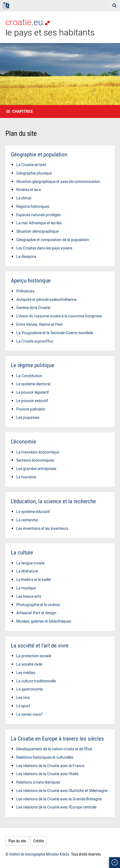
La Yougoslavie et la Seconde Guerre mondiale (55, 333)
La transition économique (38, 452)
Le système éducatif (33, 512)
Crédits (39, 841)
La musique (26, 588)
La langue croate (30, 563)
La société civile (29, 664)
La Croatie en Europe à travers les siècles (57, 738)
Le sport (23, 706)
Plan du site (17, 841)
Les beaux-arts (29, 596)
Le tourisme (26, 477)
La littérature (27, 571)
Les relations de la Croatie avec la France (50, 766)
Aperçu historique (31, 280)
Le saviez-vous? (30, 714)
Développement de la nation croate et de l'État (54, 749)
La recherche (27, 520)
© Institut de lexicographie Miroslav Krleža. (38, 854)
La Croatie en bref (31, 165)
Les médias (26, 673)
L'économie (23, 441)
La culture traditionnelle (36, 681)
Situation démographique (38, 231)
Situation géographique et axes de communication (58, 181)
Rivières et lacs (29, 190)
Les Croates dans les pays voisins (44, 248)
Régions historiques (33, 206)
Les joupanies (28, 417)
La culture (22, 552)
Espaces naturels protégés (38, 215)
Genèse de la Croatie (33, 308)
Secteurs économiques (35, 460)
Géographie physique (34, 173)
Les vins (23, 697)
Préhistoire (25, 291)
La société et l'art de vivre (40, 645)
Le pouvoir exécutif (32, 401)
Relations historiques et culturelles (45, 757)
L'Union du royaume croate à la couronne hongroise (59, 316)
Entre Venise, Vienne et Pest (39, 324)
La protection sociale (34, 656)
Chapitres (22, 111)
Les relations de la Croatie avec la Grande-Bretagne (59, 799)
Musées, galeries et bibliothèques (44, 621)
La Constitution (29, 376)
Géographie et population (39, 154)
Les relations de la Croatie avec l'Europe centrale (56, 807)
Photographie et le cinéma (38, 605)
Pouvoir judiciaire (31, 409)
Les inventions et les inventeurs (42, 528)
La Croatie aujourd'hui (35, 341)
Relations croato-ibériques (38, 782)
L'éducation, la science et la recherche (53, 501)
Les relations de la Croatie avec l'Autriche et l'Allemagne (62, 790)
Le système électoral (33, 384)
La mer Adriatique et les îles (39, 223)
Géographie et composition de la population (53, 240)
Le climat (24, 198)
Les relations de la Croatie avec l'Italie (47, 774)
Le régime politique (33, 365)
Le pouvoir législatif (33, 392)
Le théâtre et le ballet (34, 579)
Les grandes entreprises (36, 468)
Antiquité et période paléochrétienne (46, 299)
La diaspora (26, 256)
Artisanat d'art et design (36, 613)
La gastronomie (30, 689)
